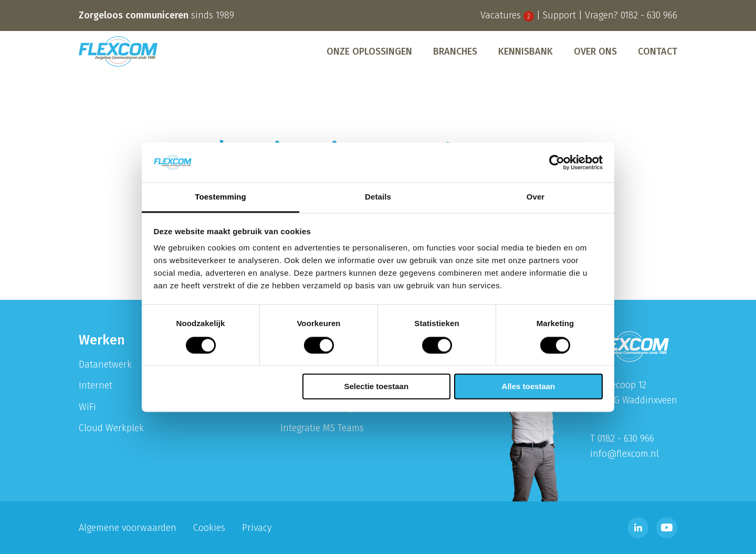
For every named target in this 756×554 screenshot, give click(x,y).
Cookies (209, 528)
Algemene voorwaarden (128, 528)
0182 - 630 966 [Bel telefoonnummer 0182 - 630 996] (649, 15)
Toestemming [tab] (220, 197)
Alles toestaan (529, 387)
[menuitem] (369, 51)
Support (559, 15)
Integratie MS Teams (322, 428)
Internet (96, 385)
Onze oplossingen (369, 51)
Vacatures (507, 15)
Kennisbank (526, 51)
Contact (658, 51)
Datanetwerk (105, 364)
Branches (455, 51)
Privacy (257, 528)
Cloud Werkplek (111, 428)
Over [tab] (536, 197)
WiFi (87, 407)
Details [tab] (378, 197)
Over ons (595, 51)
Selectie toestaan (377, 387)
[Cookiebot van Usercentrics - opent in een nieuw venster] (557, 162)
